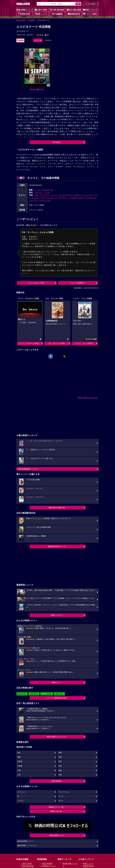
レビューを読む (90, 14)
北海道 (20, 761)
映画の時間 (21, 20)
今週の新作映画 (57, 10)
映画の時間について (57, 835)
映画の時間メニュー (24, 10)
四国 (60, 770)
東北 (60, 761)
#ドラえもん (21, 694)
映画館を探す (24, 14)
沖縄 (60, 775)
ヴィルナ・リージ (54, 198)
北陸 (60, 766)
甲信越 (20, 766)
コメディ (21, 801)
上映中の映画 (41, 10)
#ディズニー (59, 694)
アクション (21, 792)
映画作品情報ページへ (25, 841)
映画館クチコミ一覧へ (57, 807)
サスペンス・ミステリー (26, 35)
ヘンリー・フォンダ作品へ (84, 343)
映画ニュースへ (57, 615)
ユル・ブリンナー (42, 195)
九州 (19, 775)
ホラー (61, 801)
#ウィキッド (33, 694)
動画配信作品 (74, 14)
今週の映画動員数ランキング (27, 469)
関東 (60, 753)
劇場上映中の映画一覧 (57, 508)
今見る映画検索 (90, 4)
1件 (43, 35)
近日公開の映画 (74, 10)
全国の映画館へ (57, 781)
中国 (19, 770)
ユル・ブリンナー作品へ (57, 343)
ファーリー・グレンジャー (40, 200)
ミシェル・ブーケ (39, 198)
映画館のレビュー (49, 866)
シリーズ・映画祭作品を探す (57, 698)
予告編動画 (57, 14)
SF (18, 796)
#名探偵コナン (46, 694)
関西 (19, 757)
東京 (19, 753)
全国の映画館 (47, 864)
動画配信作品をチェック (57, 546)
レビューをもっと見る (36, 283)
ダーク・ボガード (75, 195)
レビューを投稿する (77, 283)
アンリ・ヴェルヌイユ (44, 190)
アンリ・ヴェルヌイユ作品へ (29, 343)
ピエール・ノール (42, 192)
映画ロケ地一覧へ (57, 811)
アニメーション (64, 792)
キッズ (61, 796)
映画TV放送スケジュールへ (57, 737)
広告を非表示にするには (87, 398)
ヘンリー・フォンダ (58, 195)
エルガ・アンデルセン (87, 198)
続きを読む (57, 142)
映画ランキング (90, 10)
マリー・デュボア (70, 198)
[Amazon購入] (37, 89)
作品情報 (31, 20)
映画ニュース (41, 14)
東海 (60, 757)
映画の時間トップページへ (27, 846)
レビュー (37, 40)
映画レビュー (57, 682)
